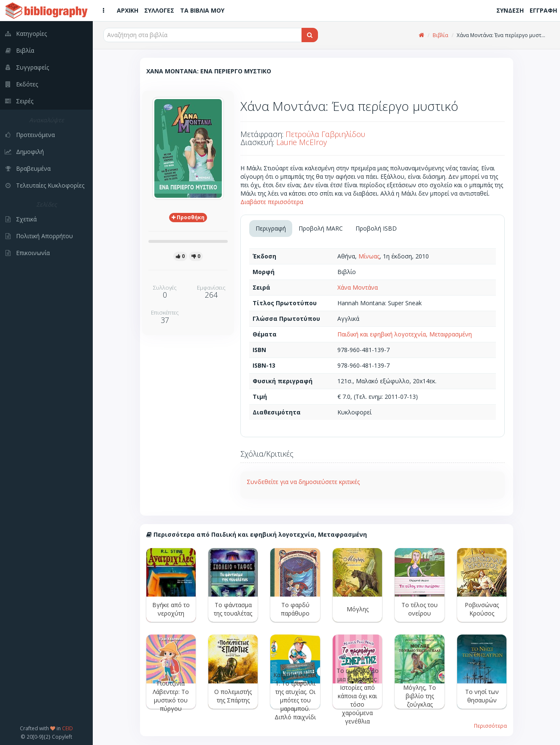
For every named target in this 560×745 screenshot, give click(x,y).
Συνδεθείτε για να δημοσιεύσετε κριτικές (303, 482)
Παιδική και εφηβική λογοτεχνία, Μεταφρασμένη (405, 334)
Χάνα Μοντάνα (358, 287)
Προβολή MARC (321, 228)
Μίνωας (369, 256)
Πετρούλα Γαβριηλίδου (325, 134)
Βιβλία (440, 35)
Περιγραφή (271, 228)
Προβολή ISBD (376, 228)
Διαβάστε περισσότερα (272, 202)
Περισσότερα (490, 726)
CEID (67, 728)
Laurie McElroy (302, 142)
